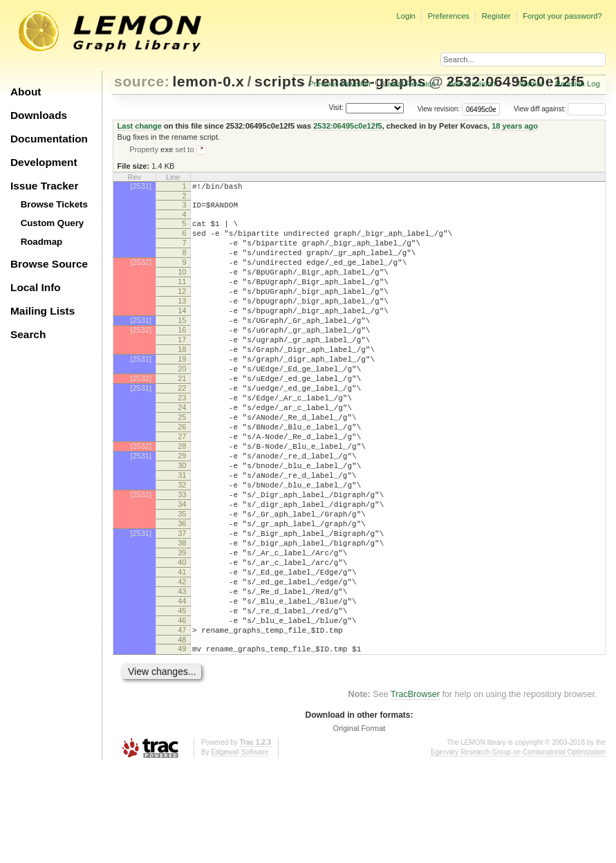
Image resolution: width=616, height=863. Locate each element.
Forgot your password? (562, 16)
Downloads (39, 115)
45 (182, 699)
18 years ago (515, 126)
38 (182, 617)
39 (182, 629)
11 (182, 299)
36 (182, 593)
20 (182, 405)
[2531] (141, 187)
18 (182, 382)
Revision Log (578, 84)
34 (182, 570)
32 (182, 546)
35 (182, 582)
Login (405, 16)
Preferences (449, 16)
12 (182, 311)
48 (182, 734)
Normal (530, 84)
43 (182, 676)
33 (182, 558)
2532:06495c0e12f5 (348, 126)
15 (182, 346)
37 (182, 605)
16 (182, 358)
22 (182, 429)
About (26, 92)
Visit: (336, 108)
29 (182, 511)
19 (182, 393)
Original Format (360, 825)
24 (182, 452)
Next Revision (472, 84)
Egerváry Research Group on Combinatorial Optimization (518, 849)
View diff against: (560, 109)
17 (182, 370)
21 (182, 417)
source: (142, 81)
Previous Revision (339, 84)
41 (182, 652)
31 (182, 535)
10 (182, 288)
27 (182, 488)
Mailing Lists (43, 311)
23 (182, 440)
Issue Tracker (44, 186)
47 (182, 723)
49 (182, 743)
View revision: (439, 109)
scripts (280, 81)
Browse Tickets (54, 204)
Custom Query (53, 223)
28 (182, 499)
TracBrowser (415, 791)
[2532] (141, 276)
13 (182, 323)
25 (182, 464)
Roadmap (42, 242)
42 (182, 664)
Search (28, 334)
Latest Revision (410, 84)
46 (182, 711)
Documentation (49, 139)
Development (44, 162)
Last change (140, 126)
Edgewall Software (240, 849)
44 (182, 687)
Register (496, 16)
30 (182, 523)
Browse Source (49, 264)
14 (182, 335)
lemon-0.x (209, 81)
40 (182, 640)
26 (182, 476)
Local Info (36, 287)
